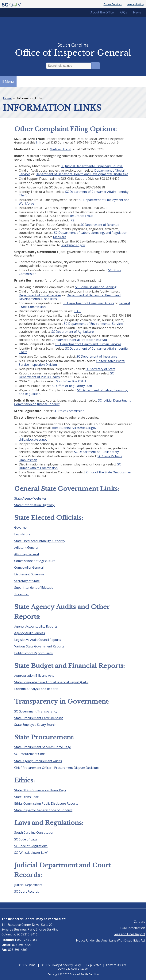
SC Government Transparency (36, 711)
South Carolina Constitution (34, 832)
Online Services (113, 4)
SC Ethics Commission (69, 411)
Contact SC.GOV (116, 965)
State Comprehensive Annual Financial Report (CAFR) (52, 682)
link (38, 142)
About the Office (102, 12)
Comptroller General (29, 567)
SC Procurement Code (30, 754)
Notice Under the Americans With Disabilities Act (111, 940)
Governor (21, 527)
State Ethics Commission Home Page (40, 790)
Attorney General (27, 554)
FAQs (123, 12)
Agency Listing (135, 4)
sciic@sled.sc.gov (73, 245)
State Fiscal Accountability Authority (40, 541)
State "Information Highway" (35, 505)
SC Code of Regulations (31, 846)
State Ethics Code (27, 797)
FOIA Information (133, 928)
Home (7, 98)
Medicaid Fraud (60, 149)
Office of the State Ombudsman (109, 472)
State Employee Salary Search (35, 725)
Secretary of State (27, 581)
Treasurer (22, 594)
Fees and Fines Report (129, 934)
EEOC (78, 311)
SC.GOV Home (27, 965)
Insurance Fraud (82, 216)
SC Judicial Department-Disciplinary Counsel (92, 166)
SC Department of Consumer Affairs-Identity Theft (74, 193)
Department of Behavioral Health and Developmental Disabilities (82, 174)
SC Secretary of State (100, 369)
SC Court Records (27, 891)
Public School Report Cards (33, 653)
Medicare (60, 237)
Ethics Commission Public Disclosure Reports (46, 803)
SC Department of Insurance (97, 356)
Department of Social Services (40, 295)
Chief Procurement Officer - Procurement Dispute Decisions (57, 768)
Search (96, 66)
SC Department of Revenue (100, 225)
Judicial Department (28, 885)
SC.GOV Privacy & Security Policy (61, 965)
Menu (8, 81)
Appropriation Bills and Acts (34, 676)
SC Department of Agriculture (73, 332)
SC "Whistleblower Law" (31, 853)
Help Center (94, 965)
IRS (72, 220)
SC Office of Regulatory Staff (72, 386)
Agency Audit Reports (30, 633)
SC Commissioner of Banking (96, 287)
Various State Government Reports (39, 646)
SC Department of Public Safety (96, 452)
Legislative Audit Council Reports (38, 640)
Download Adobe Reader (73, 969)
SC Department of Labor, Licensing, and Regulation (91, 233)
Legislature (22, 534)
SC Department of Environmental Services (94, 324)
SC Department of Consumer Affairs (88, 303)
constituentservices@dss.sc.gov (74, 428)
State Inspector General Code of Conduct (43, 810)
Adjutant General (26, 548)
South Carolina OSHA (71, 381)
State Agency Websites (31, 498)
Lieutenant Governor (29, 574)
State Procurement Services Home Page (43, 747)
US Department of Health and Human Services (88, 344)
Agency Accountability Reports (36, 626)
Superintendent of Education (35, 588)
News (137, 12)
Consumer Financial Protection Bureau (79, 340)
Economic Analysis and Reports (36, 689)
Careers (139, 922)
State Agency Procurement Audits (38, 761)
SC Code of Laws (26, 839)
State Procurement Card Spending (39, 718)
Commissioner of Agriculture (35, 561)
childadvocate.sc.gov (33, 439)
